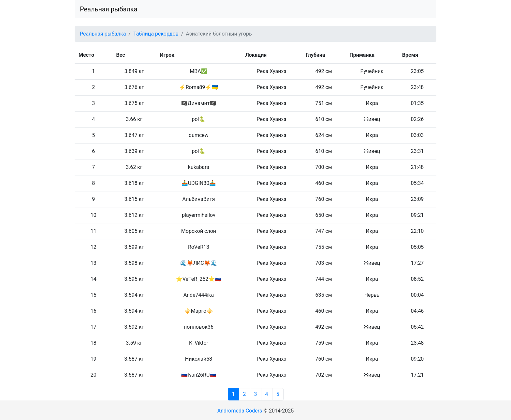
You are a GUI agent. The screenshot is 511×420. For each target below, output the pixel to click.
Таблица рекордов (156, 34)
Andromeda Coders (240, 411)
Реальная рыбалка (109, 9)
